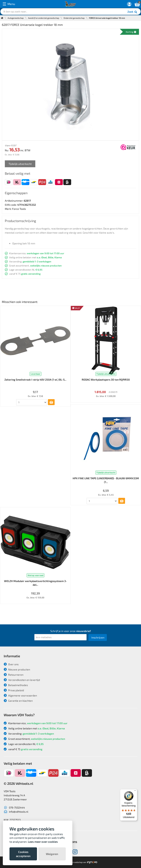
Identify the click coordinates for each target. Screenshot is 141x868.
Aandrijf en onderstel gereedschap (44, 18)
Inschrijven (98, 637)
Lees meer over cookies (43, 842)
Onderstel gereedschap (74, 18)
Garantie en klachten (18, 701)
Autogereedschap (16, 18)
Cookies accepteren (23, 854)
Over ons (11, 664)
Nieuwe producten (17, 669)
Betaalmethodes (16, 685)
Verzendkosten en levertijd (22, 680)
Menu (9, 4)
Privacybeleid (14, 690)
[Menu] (135, 791)
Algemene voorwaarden (20, 695)
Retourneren (14, 675)
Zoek (133, 12)
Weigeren (52, 854)
